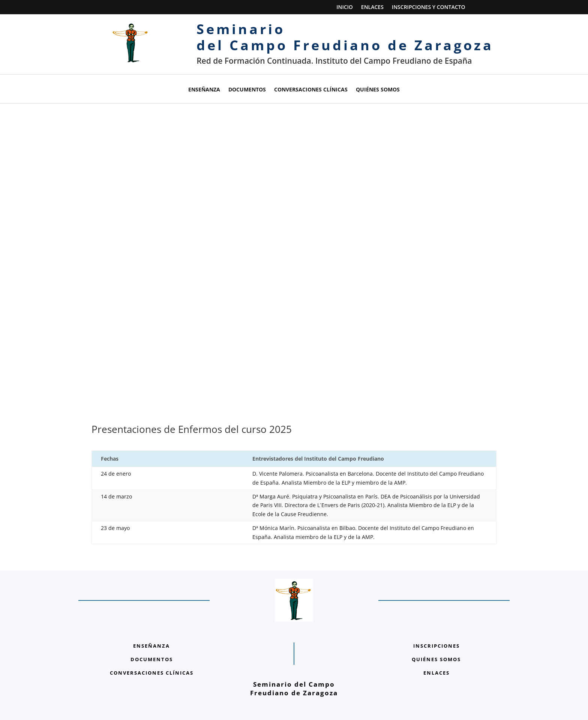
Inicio (345, 7)
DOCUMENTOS (152, 650)
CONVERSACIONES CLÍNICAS (152, 664)
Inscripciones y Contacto (429, 7)
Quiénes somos (378, 90)
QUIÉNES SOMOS (436, 650)
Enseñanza (204, 90)
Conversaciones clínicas (311, 90)
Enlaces (372, 7)
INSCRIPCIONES (436, 637)
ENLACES (436, 664)
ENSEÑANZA (151, 637)
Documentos (247, 90)
